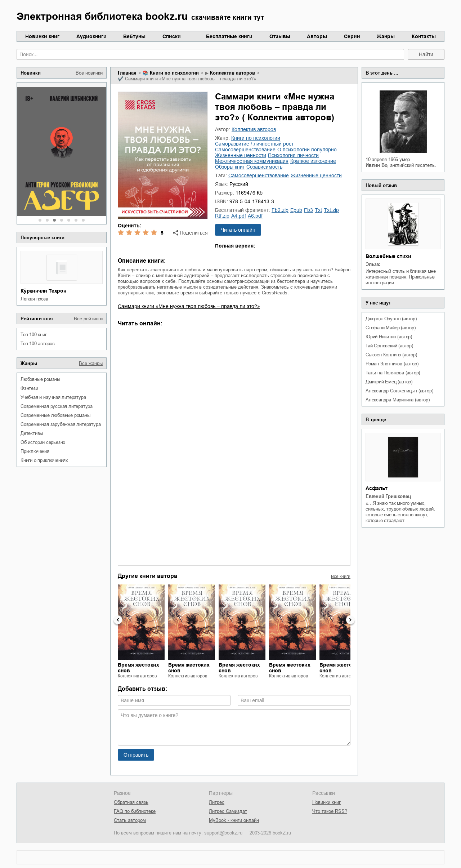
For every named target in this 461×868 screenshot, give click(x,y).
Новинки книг (42, 36)
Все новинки (89, 73)
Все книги (341, 577)
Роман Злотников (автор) (392, 364)
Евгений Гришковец (388, 496)
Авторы (317, 36)
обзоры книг (230, 167)
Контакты (424, 36)
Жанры (386, 36)
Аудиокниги (91, 36)
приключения (35, 451)
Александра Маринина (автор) (398, 400)
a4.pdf (239, 216)
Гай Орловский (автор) (389, 346)
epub (296, 210)
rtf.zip (222, 216)
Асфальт (377, 488)
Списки (172, 36)
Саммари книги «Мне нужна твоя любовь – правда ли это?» (189, 306)
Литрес (217, 802)
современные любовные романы (55, 415)
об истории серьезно (43, 442)
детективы (32, 433)
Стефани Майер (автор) (391, 328)
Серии (352, 36)
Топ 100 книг (34, 335)
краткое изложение (313, 161)
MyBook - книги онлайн (234, 820)
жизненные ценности (241, 155)
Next (350, 620)
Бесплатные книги (229, 36)
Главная (127, 73)
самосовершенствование (245, 150)
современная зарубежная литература (61, 424)
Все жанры (91, 363)
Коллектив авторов (232, 73)
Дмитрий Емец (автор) (389, 382)
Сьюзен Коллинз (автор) (391, 355)
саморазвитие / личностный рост (254, 144)
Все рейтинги (88, 319)
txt (318, 210)
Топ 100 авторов (38, 344)
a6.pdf (255, 216)
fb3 (308, 210)
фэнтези (29, 388)
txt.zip (331, 210)
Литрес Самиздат (228, 811)
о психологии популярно (307, 150)
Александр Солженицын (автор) (399, 391)
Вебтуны (134, 36)
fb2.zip (280, 210)
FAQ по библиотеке (135, 811)
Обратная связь (131, 802)
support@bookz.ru (223, 833)
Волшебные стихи (388, 256)
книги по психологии (174, 73)
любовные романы (40, 379)
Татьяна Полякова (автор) (393, 373)
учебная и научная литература (53, 397)
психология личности (293, 155)
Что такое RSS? (330, 811)
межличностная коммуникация (252, 161)
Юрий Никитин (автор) (389, 337)
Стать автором (130, 820)
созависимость (264, 167)
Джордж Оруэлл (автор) (391, 319)
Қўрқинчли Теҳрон (43, 291)
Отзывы (280, 36)
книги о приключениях (44, 460)
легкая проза (34, 299)
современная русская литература (57, 406)
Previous (118, 620)
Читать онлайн (238, 230)
